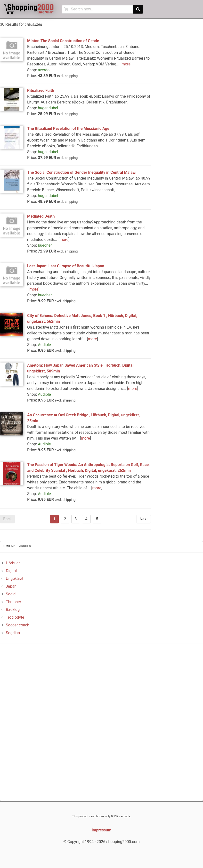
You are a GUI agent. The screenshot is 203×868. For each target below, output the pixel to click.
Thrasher (13, 602)
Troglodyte (15, 617)
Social (11, 594)
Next (144, 519)
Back (7, 519)
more (126, 64)
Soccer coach (18, 625)
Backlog (13, 610)
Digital (11, 571)
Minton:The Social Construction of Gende (63, 41)
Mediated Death (41, 216)
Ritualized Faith (41, 91)
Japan (11, 586)
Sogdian (13, 633)
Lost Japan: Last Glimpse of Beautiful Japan (66, 266)
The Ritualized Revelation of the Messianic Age (68, 129)
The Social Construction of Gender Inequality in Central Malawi (82, 172)
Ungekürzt (15, 579)
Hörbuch (13, 563)
